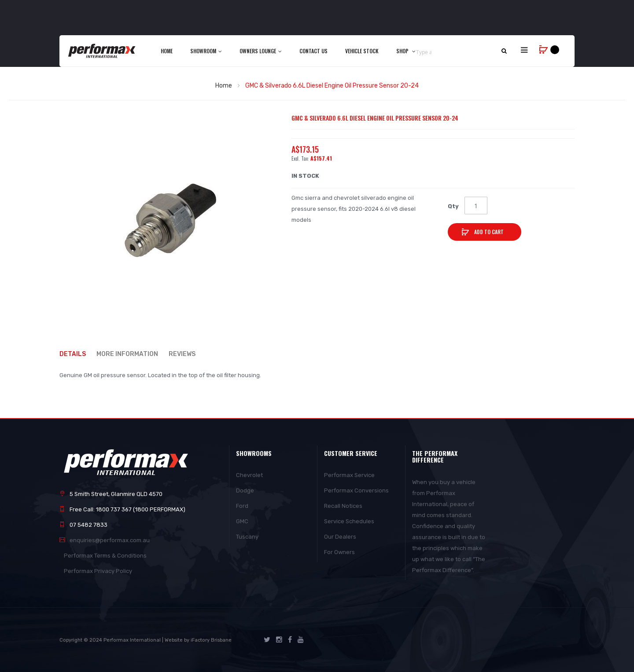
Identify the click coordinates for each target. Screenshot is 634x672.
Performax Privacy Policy (98, 571)
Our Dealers (340, 537)
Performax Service (349, 475)
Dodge (245, 490)
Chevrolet (249, 475)
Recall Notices (343, 506)
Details (73, 354)
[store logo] (102, 51)
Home (224, 86)
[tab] (77, 354)
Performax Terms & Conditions (105, 556)
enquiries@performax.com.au (110, 540)
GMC (242, 521)
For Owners (339, 552)
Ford (242, 506)
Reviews (183, 354)
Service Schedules (349, 521)
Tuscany (247, 537)
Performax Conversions (356, 490)
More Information (128, 354)
